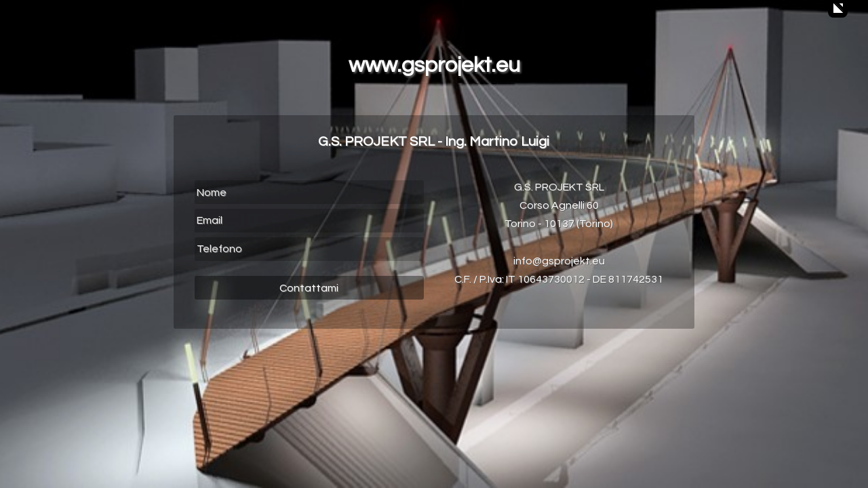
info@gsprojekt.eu (559, 261)
